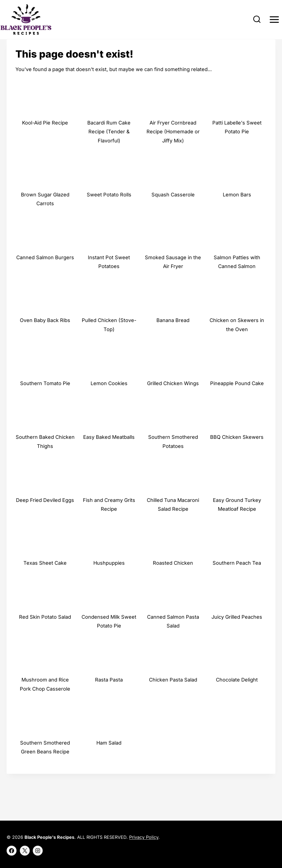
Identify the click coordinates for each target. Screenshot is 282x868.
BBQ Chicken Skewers (237, 450)
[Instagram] (38, 851)
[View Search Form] (257, 20)
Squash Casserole (173, 208)
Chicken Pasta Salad (173, 693)
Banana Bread (173, 333)
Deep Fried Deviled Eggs (45, 513)
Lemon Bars (237, 208)
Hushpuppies (109, 576)
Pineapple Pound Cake (237, 396)
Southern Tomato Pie (45, 396)
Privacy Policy (144, 837)
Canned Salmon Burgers (45, 270)
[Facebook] (12, 851)
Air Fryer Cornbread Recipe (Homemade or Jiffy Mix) (173, 145)
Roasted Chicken (173, 576)
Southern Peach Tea (237, 576)
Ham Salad (109, 756)
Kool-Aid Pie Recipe (45, 136)
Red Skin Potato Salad (45, 630)
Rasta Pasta (109, 693)
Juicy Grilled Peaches (237, 630)
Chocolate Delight (237, 693)
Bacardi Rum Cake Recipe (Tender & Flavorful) (109, 145)
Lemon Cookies (109, 396)
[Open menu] (274, 20)
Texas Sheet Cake (45, 576)
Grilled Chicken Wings (173, 396)
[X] (25, 851)
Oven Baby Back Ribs (45, 333)
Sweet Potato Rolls (109, 208)
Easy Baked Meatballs (109, 450)
